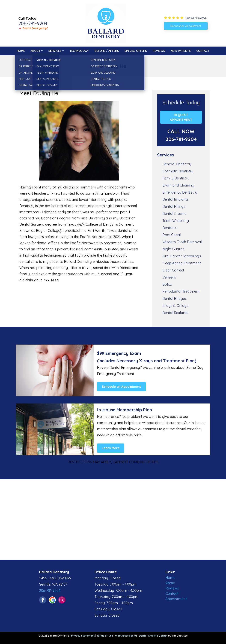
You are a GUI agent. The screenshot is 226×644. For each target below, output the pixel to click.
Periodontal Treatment (181, 291)
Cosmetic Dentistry (178, 171)
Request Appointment (181, 117)
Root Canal (172, 235)
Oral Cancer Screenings (182, 256)
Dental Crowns (174, 214)
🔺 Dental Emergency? (33, 28)
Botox (167, 284)
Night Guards (173, 249)
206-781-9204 (33, 23)
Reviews (159, 51)
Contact (203, 51)
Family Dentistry (176, 178)
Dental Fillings (174, 206)
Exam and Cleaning (178, 185)
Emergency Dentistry (180, 192)
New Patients (181, 51)
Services (55, 51)
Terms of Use (105, 636)
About (35, 51)
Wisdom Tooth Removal (182, 242)
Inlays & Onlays (175, 306)
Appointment (176, 599)
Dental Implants (176, 199)
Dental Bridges (175, 298)
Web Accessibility (126, 636)
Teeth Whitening (176, 221)
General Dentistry (177, 164)
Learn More (111, 448)
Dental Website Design (153, 636)
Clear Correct (173, 270)
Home (21, 51)
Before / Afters (107, 51)
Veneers (169, 277)
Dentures (170, 228)
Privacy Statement (83, 636)
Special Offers (136, 51)
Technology (79, 51)
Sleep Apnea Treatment (182, 263)
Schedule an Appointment (121, 387)
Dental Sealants (175, 313)
